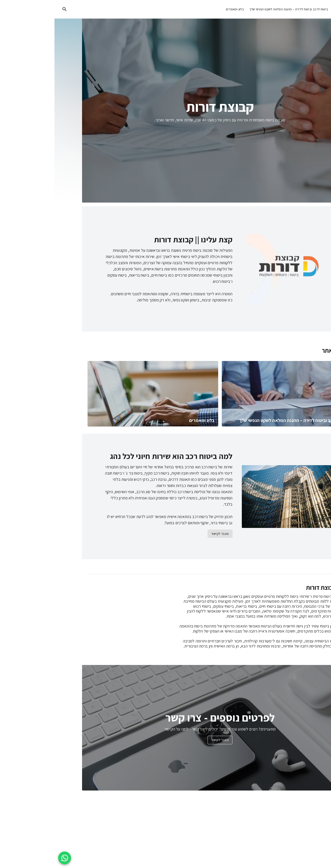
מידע (285, 9)
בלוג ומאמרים (180, 9)
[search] (10, 9)
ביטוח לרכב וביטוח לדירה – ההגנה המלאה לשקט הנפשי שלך (234, 9)
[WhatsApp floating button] (10, 858)
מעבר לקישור (165, 534)
